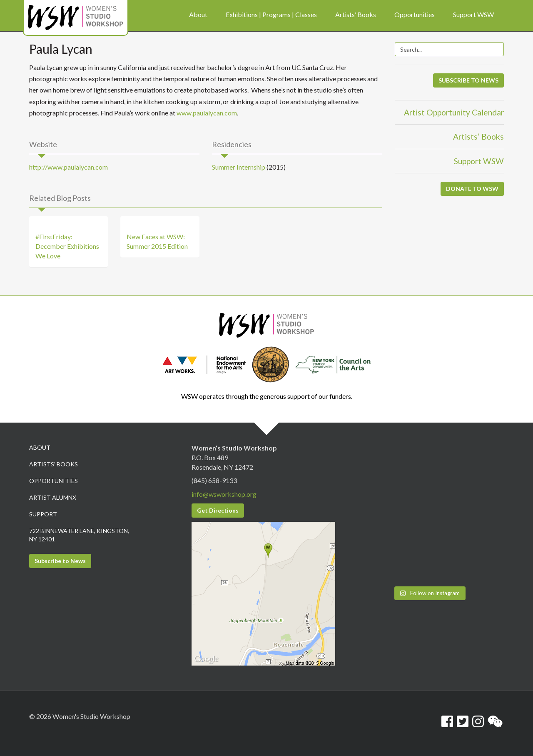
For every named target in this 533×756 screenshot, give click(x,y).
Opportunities (54, 481)
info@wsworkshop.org (224, 494)
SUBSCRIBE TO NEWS (468, 80)
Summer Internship (239, 167)
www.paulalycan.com (207, 113)
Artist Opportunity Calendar (454, 112)
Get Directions (218, 510)
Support (43, 514)
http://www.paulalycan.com (68, 167)
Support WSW (479, 161)
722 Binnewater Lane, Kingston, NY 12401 (79, 535)
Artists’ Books (478, 136)
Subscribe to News (60, 561)
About (40, 447)
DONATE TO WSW (472, 189)
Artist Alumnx (53, 497)
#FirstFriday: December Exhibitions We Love (67, 246)
